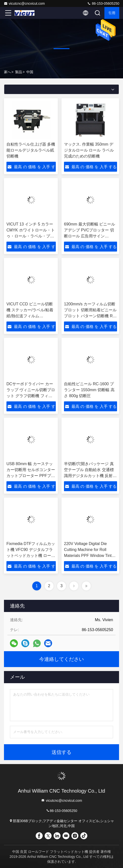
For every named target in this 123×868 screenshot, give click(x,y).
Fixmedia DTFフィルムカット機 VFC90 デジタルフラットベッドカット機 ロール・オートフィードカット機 (31, 556)
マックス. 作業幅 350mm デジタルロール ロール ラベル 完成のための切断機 (89, 150)
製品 (19, 72)
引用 (112, 13)
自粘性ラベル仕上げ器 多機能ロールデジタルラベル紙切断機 (31, 150)
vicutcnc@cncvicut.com (24, 3)
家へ (7, 72)
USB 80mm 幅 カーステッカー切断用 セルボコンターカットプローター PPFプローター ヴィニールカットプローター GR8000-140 (31, 476)
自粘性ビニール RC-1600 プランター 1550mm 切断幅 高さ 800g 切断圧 (89, 390)
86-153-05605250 (103, 3)
